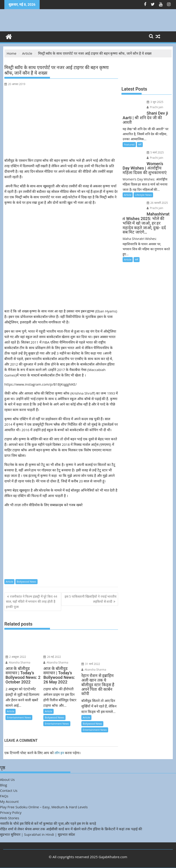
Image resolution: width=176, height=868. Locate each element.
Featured (129, 144)
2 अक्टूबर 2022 (16, 657)
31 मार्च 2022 (91, 664)
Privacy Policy (11, 812)
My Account (9, 801)
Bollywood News (26, 582)
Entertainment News (19, 717)
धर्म (140, 144)
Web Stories (10, 818)
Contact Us (9, 790)
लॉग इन (59, 753)
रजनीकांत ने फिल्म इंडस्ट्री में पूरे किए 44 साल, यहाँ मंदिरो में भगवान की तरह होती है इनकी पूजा (32, 602)
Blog (4, 785)
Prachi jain (155, 107)
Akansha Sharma (18, 662)
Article (9, 582)
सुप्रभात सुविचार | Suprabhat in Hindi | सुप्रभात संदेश (37, 834)
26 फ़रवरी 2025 (157, 203)
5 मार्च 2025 (155, 152)
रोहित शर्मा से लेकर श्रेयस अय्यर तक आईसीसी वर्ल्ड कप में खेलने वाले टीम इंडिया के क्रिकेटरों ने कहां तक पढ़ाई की (71, 829)
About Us (7, 779)
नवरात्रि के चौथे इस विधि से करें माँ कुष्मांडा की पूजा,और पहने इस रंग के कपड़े (48, 823)
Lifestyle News (143, 195)
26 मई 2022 (52, 657)
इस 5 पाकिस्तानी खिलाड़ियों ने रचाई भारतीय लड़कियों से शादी (91, 599)
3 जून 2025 (155, 102)
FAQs (4, 796)
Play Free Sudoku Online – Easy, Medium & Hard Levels (44, 807)
